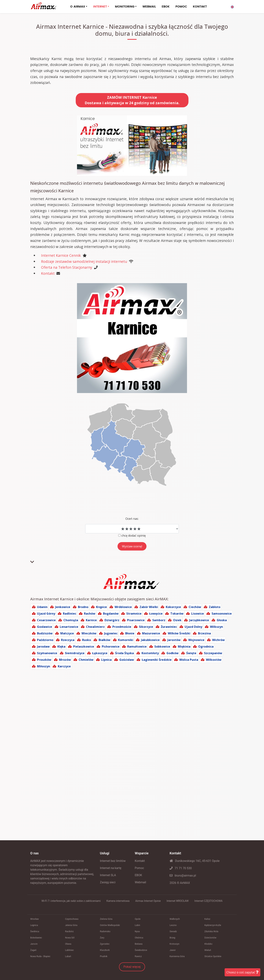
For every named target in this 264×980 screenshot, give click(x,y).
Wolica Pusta (189, 660)
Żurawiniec (169, 627)
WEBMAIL (149, 7)
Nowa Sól (70, 938)
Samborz (159, 620)
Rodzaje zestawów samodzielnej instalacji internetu (84, 261)
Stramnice (134, 614)
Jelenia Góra (71, 925)
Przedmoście (122, 627)
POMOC (181, 7)
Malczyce (67, 633)
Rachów (90, 614)
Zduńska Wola (211, 931)
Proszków (44, 660)
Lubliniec (69, 950)
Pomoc (139, 868)
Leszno (173, 925)
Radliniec (70, 614)
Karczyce (64, 666)
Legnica (34, 925)
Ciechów (195, 607)
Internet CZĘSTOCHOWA (209, 901)
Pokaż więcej (132, 967)
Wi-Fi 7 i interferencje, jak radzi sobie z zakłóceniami (71, 901)
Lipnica (106, 660)
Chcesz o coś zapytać (242, 972)
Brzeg (172, 938)
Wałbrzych (175, 919)
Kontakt (48, 273)
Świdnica (35, 931)
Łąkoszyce (100, 653)
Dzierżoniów (210, 938)
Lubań (68, 956)
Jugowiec (111, 633)
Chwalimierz (95, 627)
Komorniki (126, 640)
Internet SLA (108, 875)
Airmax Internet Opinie (148, 901)
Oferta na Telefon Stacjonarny (67, 267)
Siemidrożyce (75, 653)
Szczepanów (213, 653)
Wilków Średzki (179, 633)
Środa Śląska (124, 653)
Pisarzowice (136, 620)
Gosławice (45, 627)
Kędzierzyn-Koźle (213, 925)
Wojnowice (196, 640)
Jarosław (43, 646)
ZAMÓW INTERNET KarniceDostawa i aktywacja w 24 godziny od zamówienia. (132, 100)
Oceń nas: (132, 519)
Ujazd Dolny (193, 627)
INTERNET (100, 7)
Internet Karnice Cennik (61, 255)
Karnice (91, 620)
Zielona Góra (106, 919)
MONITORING (125, 7)
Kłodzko (208, 944)
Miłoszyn (44, 666)
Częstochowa (72, 919)
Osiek (177, 620)
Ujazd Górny (46, 614)
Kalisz (207, 919)
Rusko (87, 640)
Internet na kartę (111, 868)
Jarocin (34, 944)
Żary (102, 938)
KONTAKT (200, 7)
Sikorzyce (146, 627)
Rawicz (138, 956)
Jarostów (174, 640)
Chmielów (86, 660)
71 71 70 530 (181, 868)
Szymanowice (47, 653)
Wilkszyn (216, 627)
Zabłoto (215, 607)
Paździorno (45, 640)
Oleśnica (139, 938)
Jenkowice (63, 607)
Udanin (42, 607)
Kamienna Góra (177, 956)
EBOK (166, 7)
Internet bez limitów (113, 861)
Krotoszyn (174, 944)
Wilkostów (214, 660)
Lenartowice (69, 627)
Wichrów (218, 640)
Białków (104, 640)
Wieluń (208, 950)
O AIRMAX (78, 7)
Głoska (222, 620)
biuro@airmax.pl (183, 876)
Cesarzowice (46, 620)
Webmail (140, 882)
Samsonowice (222, 614)
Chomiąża (71, 620)
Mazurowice (151, 633)
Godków (173, 653)
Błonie (130, 633)
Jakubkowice (150, 640)
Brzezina (204, 633)
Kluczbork (105, 950)
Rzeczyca (68, 640)
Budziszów (45, 633)
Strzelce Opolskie (213, 956)
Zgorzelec (105, 944)
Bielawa (139, 944)
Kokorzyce (173, 607)
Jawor (173, 950)
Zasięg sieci (108, 882)
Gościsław (127, 660)
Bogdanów (111, 614)
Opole (138, 919)
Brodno (83, 607)
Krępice (101, 607)
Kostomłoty (150, 653)
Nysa (137, 931)
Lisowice (198, 614)
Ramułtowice (137, 646)
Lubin (137, 925)
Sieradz (173, 931)
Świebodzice (141, 950)
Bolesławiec (36, 938)
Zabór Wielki (149, 607)
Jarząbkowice (199, 620)
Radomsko (105, 931)
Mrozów (65, 660)
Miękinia (184, 646)
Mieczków (89, 633)
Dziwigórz (112, 620)
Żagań (33, 950)
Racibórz (69, 931)
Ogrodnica (206, 646)
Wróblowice (123, 607)
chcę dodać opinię (134, 536)
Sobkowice (162, 646)
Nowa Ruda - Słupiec (40, 956)
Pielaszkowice (84, 646)
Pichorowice (111, 646)
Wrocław (34, 919)
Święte (191, 653)
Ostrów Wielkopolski (110, 925)
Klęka (61, 646)
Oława (68, 944)
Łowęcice (156, 614)
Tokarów (177, 614)
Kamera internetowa (118, 901)
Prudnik (104, 956)
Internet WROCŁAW (178, 901)
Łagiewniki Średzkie (157, 660)
